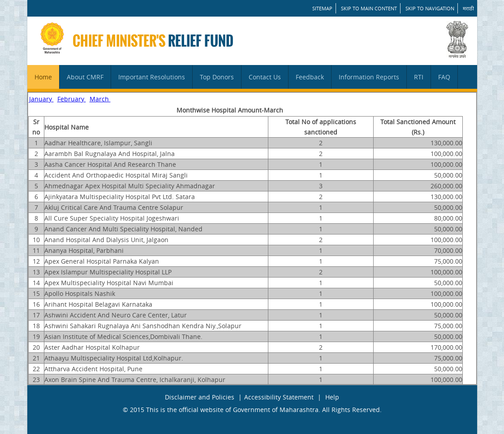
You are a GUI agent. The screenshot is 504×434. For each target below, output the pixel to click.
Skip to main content (369, 8)
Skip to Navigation (430, 8)
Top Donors (217, 77)
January (41, 99)
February (72, 99)
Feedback (310, 77)
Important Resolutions (152, 77)
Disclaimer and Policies (200, 397)
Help (332, 397)
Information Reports (369, 77)
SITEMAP (322, 8)
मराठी (468, 8)
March (100, 99)
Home (43, 77)
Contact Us (265, 77)
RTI (419, 77)
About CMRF (85, 77)
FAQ (444, 77)
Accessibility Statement (279, 397)
